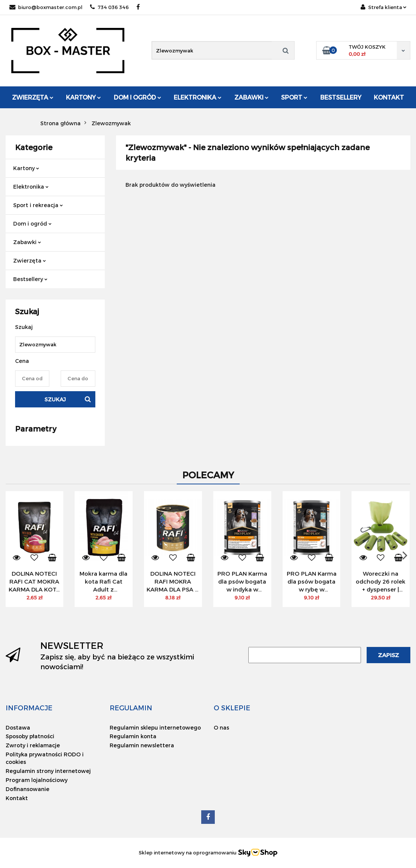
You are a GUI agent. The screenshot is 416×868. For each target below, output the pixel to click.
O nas (221, 727)
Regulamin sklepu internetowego (155, 727)
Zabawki (252, 97)
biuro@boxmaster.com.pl (46, 7)
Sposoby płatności (30, 736)
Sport (294, 97)
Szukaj (55, 399)
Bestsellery (341, 97)
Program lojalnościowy (37, 780)
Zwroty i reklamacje (33, 745)
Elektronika (198, 97)
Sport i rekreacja (38, 205)
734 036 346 (109, 7)
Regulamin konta (133, 736)
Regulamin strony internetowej (48, 771)
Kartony (83, 97)
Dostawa (18, 727)
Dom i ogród (138, 97)
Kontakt (389, 97)
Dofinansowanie (28, 789)
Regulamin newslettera (142, 745)
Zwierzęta (33, 97)
